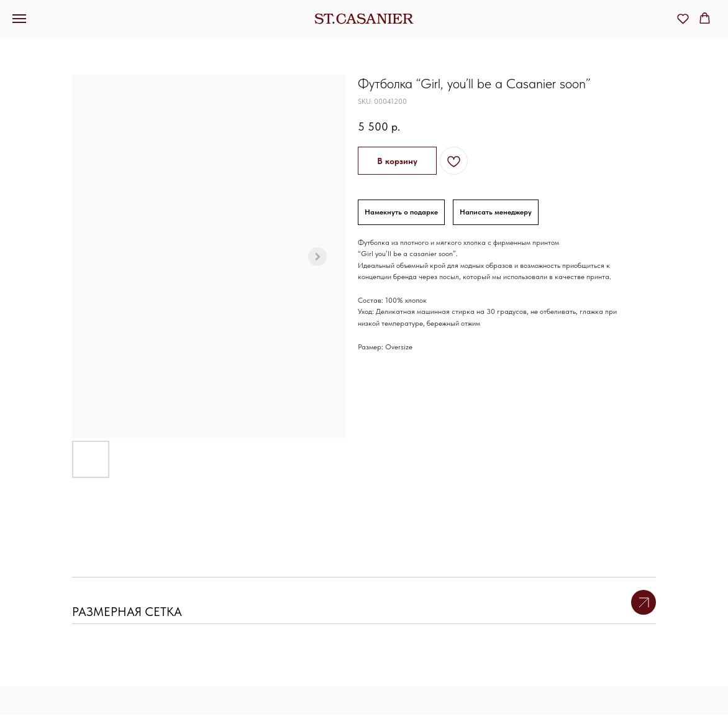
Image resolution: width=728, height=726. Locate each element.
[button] (683, 18)
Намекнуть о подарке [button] (401, 212)
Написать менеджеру (496, 212)
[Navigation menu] (19, 19)
